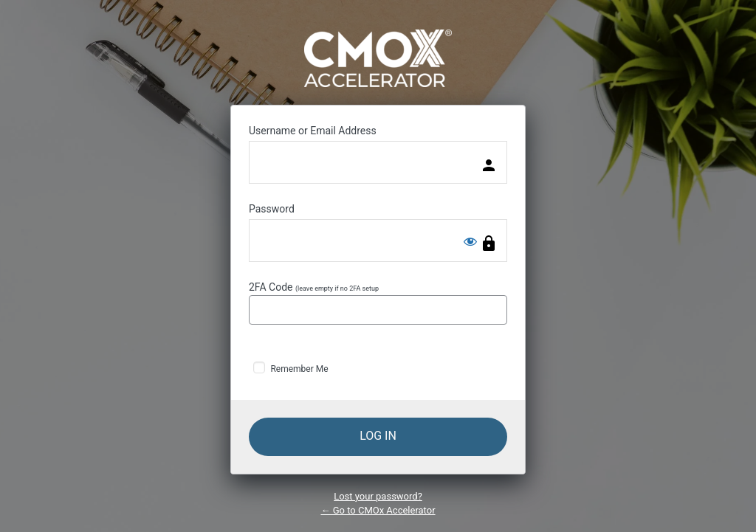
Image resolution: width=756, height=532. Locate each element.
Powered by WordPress (378, 58)
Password (272, 209)
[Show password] (470, 241)
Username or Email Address (313, 131)
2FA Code (378, 303)
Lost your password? (378, 496)
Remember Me (299, 369)
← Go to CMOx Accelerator (378, 510)
